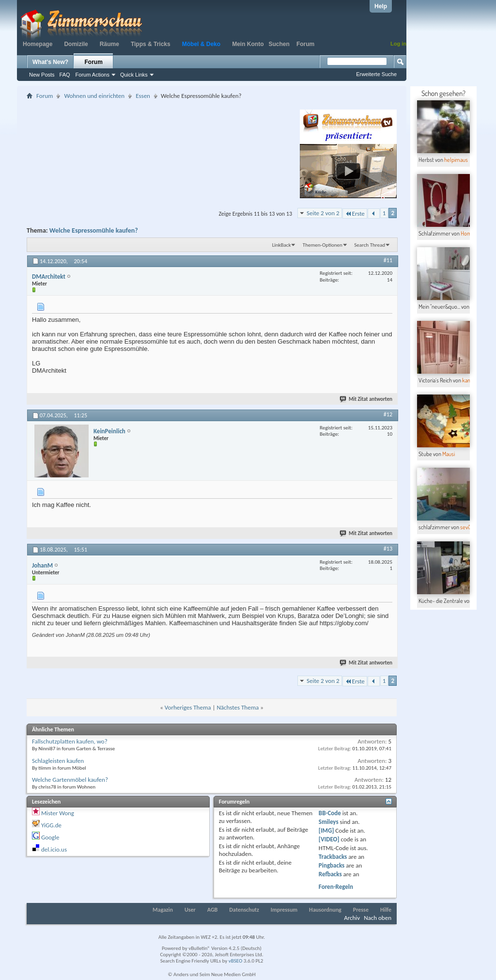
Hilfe (386, 910)
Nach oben (378, 918)
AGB (213, 910)
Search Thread (370, 245)
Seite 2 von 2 (323, 213)
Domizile (76, 44)
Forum (305, 44)
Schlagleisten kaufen (58, 761)
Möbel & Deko (201, 44)
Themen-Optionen (323, 245)
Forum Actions (93, 75)
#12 (388, 414)
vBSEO (236, 961)
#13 (388, 549)
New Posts (42, 75)
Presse (361, 910)
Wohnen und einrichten (94, 96)
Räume (109, 44)
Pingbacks (332, 865)
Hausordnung (325, 910)
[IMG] (326, 830)
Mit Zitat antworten (366, 399)
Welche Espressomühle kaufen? (94, 230)
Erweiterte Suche (376, 74)
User (190, 910)
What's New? (50, 62)
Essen (143, 96)
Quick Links (134, 75)
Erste (355, 213)
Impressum (284, 910)
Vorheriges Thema (188, 707)
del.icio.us (54, 849)
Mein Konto (248, 44)
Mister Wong (58, 813)
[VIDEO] (329, 839)
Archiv (352, 918)
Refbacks (330, 874)
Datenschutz (244, 910)
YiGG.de (51, 825)
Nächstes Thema (238, 707)
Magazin (163, 910)
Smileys (329, 822)
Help (381, 6)
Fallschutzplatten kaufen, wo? (70, 741)
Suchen (279, 44)
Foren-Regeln (336, 887)
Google (50, 837)
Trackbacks (333, 857)
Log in (398, 44)
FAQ (65, 75)
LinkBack (282, 245)
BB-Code (330, 813)
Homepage (38, 44)
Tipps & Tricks (151, 44)
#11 (388, 260)
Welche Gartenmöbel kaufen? (70, 780)
